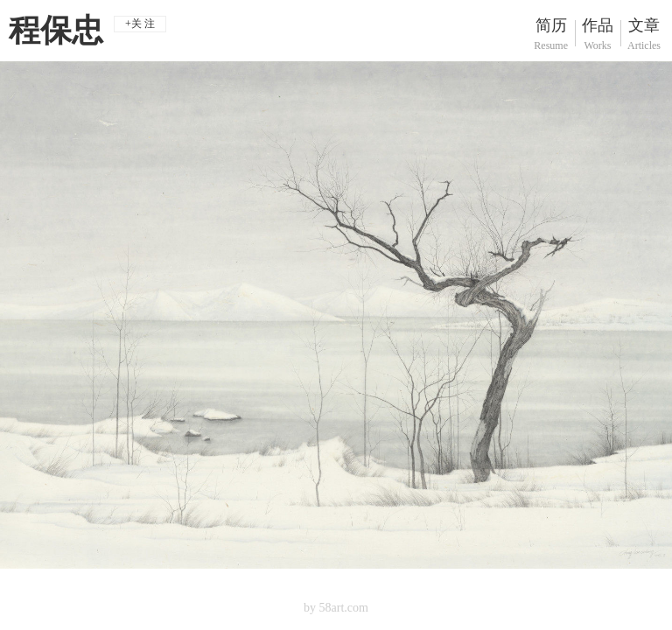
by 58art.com (336, 608)
